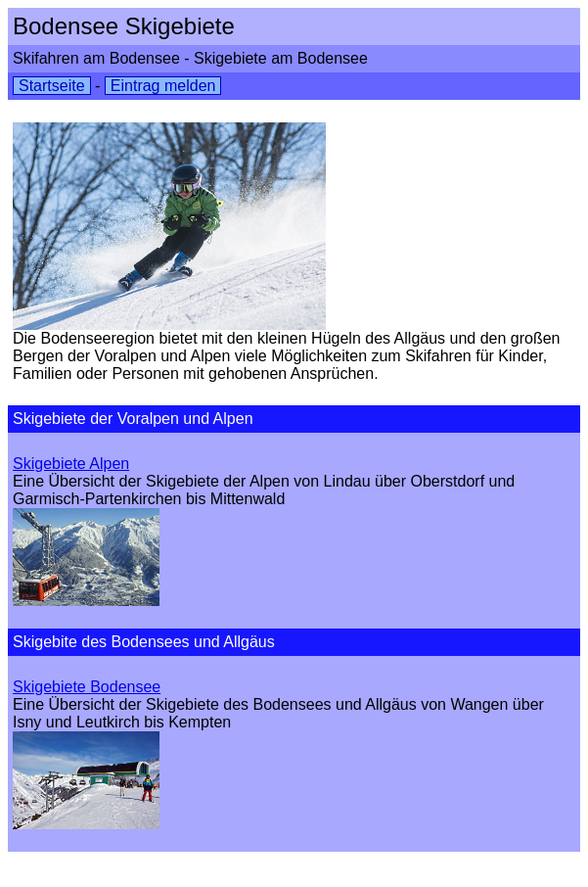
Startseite (52, 86)
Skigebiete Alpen (71, 464)
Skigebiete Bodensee (87, 687)
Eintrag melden (163, 86)
